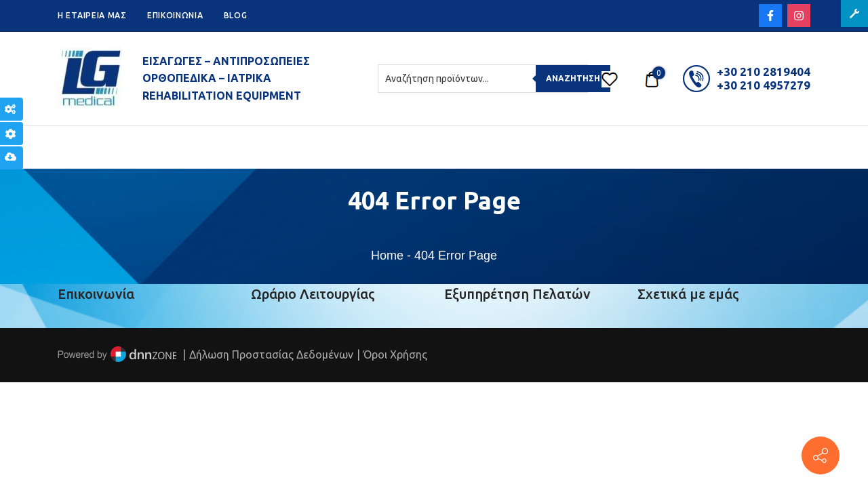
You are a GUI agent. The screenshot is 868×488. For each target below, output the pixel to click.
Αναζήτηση (573, 78)
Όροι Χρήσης (395, 354)
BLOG (236, 15)
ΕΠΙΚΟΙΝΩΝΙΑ (175, 15)
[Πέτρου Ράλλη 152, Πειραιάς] (821, 455)
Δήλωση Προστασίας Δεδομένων (271, 354)
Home (387, 256)
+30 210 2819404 (764, 72)
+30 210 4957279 (764, 85)
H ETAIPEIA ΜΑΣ (92, 15)
